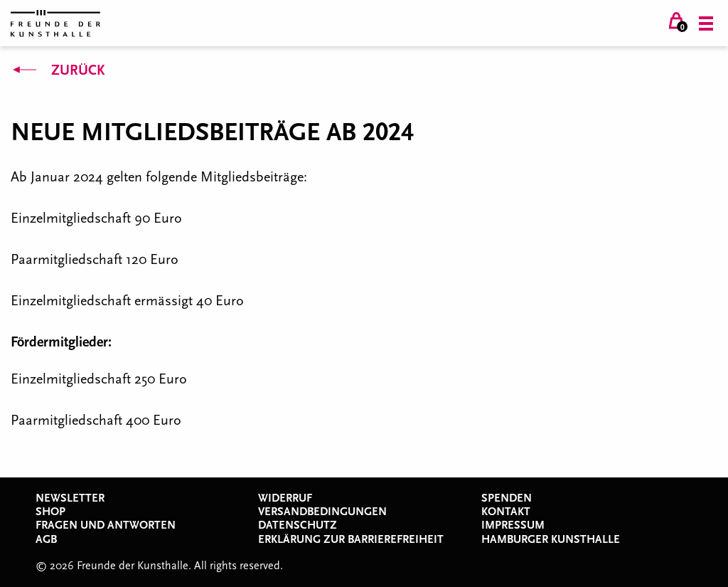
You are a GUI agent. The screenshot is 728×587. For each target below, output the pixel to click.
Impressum (513, 525)
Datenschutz (298, 525)
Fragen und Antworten (106, 525)
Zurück (58, 70)
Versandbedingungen (322, 512)
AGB (46, 539)
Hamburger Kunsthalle (551, 539)
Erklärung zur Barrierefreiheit (351, 539)
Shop (50, 512)
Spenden (507, 498)
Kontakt (506, 512)
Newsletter (70, 498)
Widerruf (285, 498)
